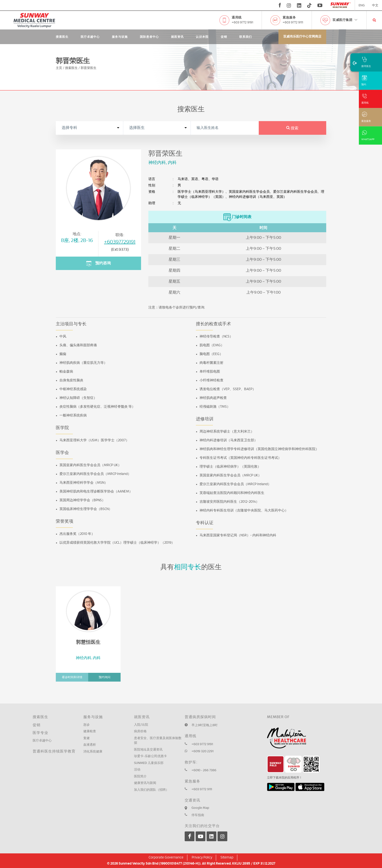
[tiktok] (309, 5)
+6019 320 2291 (202, 751)
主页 (59, 68)
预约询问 (105, 677)
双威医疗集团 (345, 20)
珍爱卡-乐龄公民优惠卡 (150, 756)
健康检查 (90, 731)
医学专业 (40, 733)
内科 (172, 163)
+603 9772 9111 (293, 23)
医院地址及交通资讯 (148, 750)
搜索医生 (62, 37)
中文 (375, 5)
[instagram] (289, 5)
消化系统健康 (93, 752)
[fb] (280, 5)
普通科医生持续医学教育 (54, 751)
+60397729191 (120, 242)
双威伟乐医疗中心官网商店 (302, 37)
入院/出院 (141, 725)
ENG (362, 5)
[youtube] (320, 5)
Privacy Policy (202, 858)
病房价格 (140, 731)
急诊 (86, 725)
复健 (86, 738)
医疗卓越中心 (90, 37)
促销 (224, 37)
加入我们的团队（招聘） (151, 790)
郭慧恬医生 (88, 642)
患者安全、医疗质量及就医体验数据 (158, 741)
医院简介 (140, 776)
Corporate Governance (166, 858)
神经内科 (157, 163)
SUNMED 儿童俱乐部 (149, 763)
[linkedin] (299, 5)
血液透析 (90, 745)
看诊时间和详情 (72, 677)
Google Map (200, 808)
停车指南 (198, 815)
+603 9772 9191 (242, 23)
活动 (137, 770)
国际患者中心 (149, 37)
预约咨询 (98, 264)
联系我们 (246, 37)
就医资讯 (177, 37)
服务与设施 (120, 37)
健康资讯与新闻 (145, 783)
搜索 (292, 128)
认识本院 (202, 37)
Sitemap (227, 858)
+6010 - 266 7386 (204, 770)
